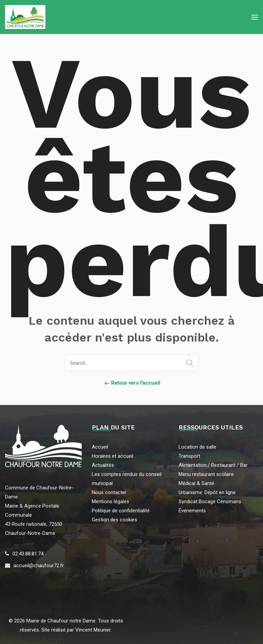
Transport (189, 456)
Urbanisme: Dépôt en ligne (207, 492)
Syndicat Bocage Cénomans (210, 502)
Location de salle (197, 447)
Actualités (103, 465)
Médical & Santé (196, 483)
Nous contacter (109, 492)
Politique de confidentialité (121, 511)
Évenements (192, 511)
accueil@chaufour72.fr (39, 566)
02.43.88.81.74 (28, 554)
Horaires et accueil (112, 456)
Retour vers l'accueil (131, 383)
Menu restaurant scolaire (206, 474)
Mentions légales (110, 502)
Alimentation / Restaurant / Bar (213, 465)
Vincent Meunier (92, 630)
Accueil (100, 447)
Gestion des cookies (115, 520)
